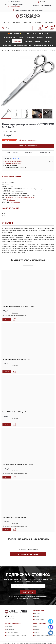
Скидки (37, 627)
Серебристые (11, 200)
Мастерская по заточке (23, 45)
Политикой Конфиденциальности (38, 591)
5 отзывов (15, 313)
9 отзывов (15, 366)
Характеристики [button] (12, 152)
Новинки (37, 624)
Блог (36, 621)
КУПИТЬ (7, 319)
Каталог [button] (7, 22)
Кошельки (47, 41)
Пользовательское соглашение (16, 630)
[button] (14, 6)
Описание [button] (29, 152)
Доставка (37, 608)
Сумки (37, 41)
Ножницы (17, 41)
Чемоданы (28, 41)
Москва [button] (16, 158)
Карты (8, 41)
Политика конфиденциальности (45, 630)
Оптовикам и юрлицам (23, 22)
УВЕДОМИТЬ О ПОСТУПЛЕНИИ (28, 146)
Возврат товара (39, 614)
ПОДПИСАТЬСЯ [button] (28, 587)
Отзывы (38, 22)
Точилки (40, 37)
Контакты (49, 22)
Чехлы (21, 37)
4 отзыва (15, 518)
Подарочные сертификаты (44, 45)
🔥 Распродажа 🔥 (15, 33)
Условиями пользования (25, 593)
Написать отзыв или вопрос (28, 549)
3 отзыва (15, 466)
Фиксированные (29, 198)
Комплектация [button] (45, 152)
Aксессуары (7, 45)
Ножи (27, 33)
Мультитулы (44, 33)
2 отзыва (15, 416)
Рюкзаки (49, 37)
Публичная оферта (12, 627)
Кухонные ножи (9, 37)
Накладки (30, 37)
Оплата (37, 611)
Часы (34, 33)
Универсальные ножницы (15, 198)
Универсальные (15, 202)
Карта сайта (10, 624)
